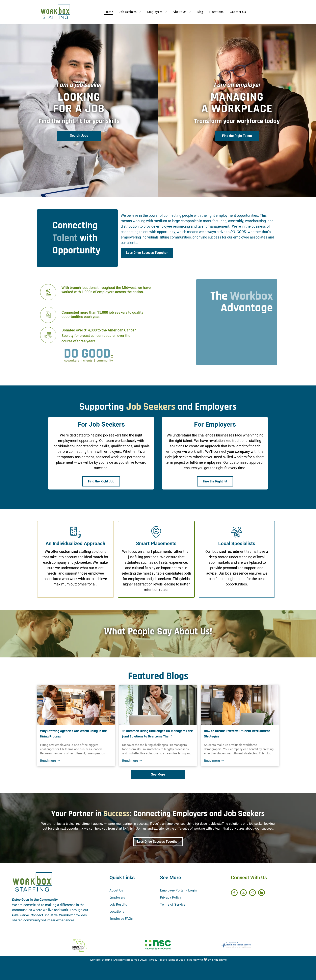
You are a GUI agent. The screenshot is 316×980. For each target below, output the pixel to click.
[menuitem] (114, 12)
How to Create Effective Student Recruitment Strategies (237, 734)
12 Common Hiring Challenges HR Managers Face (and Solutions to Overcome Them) (157, 734)
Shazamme (219, 960)
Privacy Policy (157, 960)
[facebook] (234, 893)
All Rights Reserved (127, 960)
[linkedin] (261, 893)
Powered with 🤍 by (198, 960)
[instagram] (252, 893)
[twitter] (243, 893)
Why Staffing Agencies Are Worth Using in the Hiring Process (73, 734)
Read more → (50, 761)
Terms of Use (175, 960)
